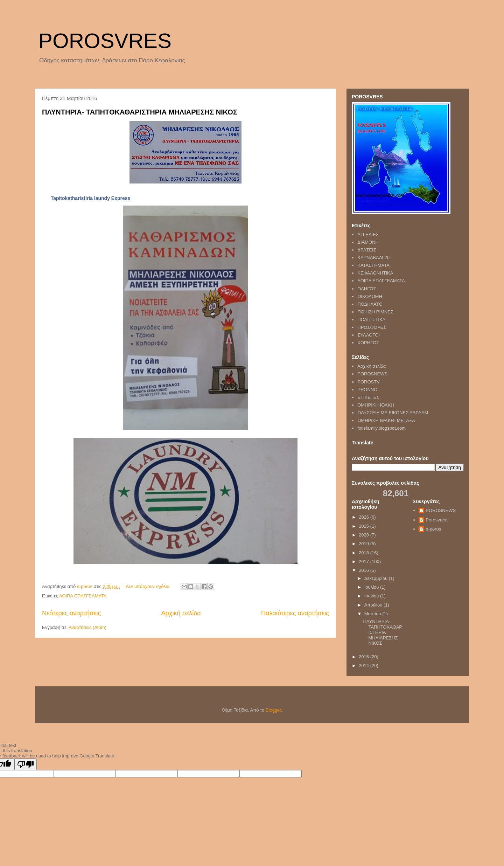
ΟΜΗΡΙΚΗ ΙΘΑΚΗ (376, 405)
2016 (365, 570)
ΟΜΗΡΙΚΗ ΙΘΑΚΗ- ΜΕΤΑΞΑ (386, 420)
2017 (365, 562)
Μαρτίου (373, 614)
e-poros (433, 529)
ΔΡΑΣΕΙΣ (367, 250)
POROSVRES (105, 41)
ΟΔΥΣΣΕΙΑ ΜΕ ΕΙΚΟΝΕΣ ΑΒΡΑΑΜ (393, 413)
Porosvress (437, 520)
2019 (365, 544)
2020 (365, 535)
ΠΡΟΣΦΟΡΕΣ (372, 327)
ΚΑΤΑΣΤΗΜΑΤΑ (373, 265)
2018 (365, 553)
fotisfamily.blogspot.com (381, 428)
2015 (365, 657)
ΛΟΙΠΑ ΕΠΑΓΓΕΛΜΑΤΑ (83, 596)
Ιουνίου (372, 596)
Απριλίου (374, 605)
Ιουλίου (372, 587)
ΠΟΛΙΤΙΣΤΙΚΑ (371, 320)
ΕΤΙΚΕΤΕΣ (368, 397)
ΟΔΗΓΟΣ (367, 289)
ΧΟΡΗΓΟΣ (368, 343)
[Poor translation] (26, 764)
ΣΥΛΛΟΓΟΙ (369, 335)
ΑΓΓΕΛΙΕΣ (368, 234)
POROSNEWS (372, 374)
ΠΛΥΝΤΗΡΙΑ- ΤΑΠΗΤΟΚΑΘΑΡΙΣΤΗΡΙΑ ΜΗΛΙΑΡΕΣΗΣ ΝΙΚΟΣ (140, 112)
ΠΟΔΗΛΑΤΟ (370, 304)
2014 (365, 666)
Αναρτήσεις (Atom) (87, 627)
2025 (365, 526)
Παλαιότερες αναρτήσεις (295, 613)
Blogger (273, 710)
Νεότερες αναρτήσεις (71, 613)
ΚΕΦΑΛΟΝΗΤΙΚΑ (375, 273)
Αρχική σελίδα (181, 613)
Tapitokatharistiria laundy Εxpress (91, 198)
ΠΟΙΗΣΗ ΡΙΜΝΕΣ (375, 312)
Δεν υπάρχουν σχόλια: (149, 586)
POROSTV (369, 382)
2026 (365, 517)
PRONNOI (368, 390)
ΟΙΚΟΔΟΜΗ (370, 296)
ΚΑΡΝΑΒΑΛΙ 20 (373, 258)
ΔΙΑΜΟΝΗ (368, 242)
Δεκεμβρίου (377, 578)
